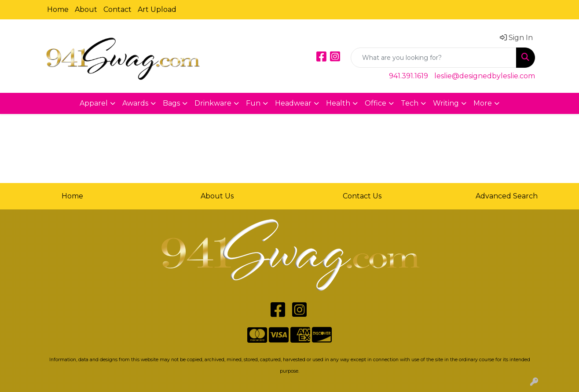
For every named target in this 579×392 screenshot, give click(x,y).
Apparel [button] (94, 103)
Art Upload (157, 9)
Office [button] (376, 103)
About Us (217, 196)
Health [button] (338, 103)
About (86, 9)
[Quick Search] (434, 58)
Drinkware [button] (213, 103)
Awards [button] (135, 103)
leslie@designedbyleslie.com (485, 76)
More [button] (483, 103)
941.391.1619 (409, 76)
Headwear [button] (293, 103)
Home (58, 9)
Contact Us (362, 196)
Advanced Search (507, 196)
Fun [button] (253, 103)
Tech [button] (410, 103)
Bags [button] (171, 103)
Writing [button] (446, 103)
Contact (117, 9)
